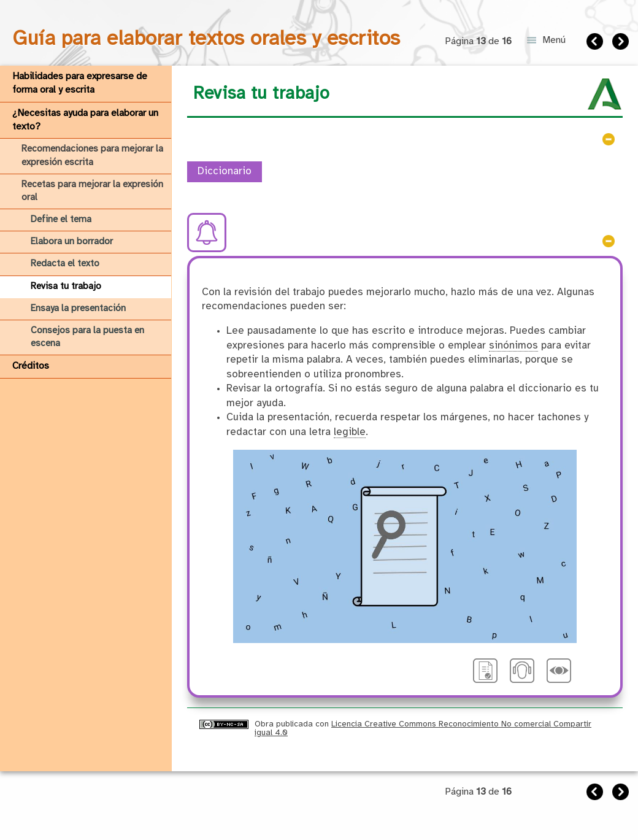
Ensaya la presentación (78, 309)
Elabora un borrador (72, 242)
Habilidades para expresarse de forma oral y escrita (80, 83)
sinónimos (513, 346)
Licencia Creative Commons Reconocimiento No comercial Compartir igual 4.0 (423, 728)
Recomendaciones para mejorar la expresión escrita (92, 156)
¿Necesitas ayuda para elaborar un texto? (85, 120)
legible (350, 432)
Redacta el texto (65, 264)
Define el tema (61, 220)
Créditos (31, 366)
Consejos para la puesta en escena (87, 337)
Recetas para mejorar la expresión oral (92, 191)
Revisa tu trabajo (66, 287)
